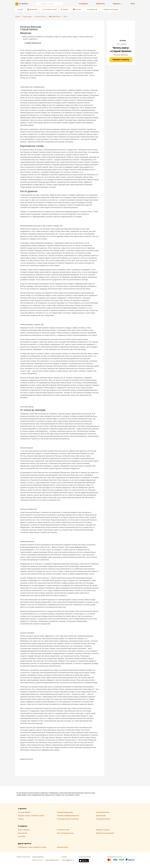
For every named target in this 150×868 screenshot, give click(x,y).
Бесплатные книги (50, 10)
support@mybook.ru (52, 860)
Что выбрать (83, 4)
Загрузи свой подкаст (111, 10)
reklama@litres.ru (68, 860)
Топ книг (78, 10)
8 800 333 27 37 (38, 860)
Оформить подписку (121, 60)
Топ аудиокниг (92, 10)
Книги (21, 10)
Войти (133, 4)
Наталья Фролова (121, 55)
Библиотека (100, 4)
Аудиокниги (33, 10)
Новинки (66, 10)
